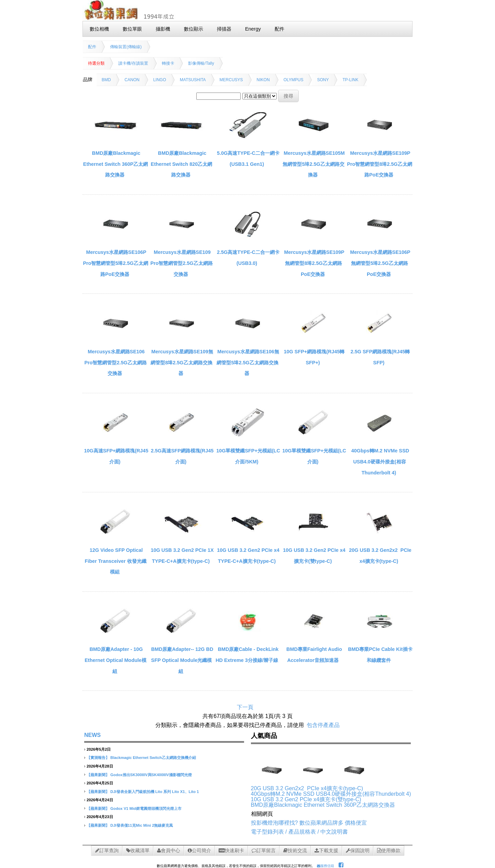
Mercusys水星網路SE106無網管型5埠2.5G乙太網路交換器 (248, 362)
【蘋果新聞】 (98, 775)
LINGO (160, 80)
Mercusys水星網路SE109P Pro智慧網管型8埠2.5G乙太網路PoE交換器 (379, 164)
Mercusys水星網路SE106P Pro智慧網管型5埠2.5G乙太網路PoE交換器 (115, 263)
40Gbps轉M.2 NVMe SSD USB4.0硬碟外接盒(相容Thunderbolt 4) (380, 462)
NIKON (263, 80)
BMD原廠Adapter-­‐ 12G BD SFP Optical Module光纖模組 (182, 660)
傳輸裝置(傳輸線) (126, 47)
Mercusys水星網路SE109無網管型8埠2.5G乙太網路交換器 (182, 362)
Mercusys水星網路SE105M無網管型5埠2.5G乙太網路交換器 (313, 164)
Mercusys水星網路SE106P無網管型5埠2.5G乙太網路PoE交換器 (380, 263)
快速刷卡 (231, 850)
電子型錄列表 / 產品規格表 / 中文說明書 (300, 832)
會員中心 (169, 850)
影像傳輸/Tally (201, 63)
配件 (92, 47)
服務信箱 (326, 866)
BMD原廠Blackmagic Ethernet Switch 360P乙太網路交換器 (115, 164)
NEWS (92, 735)
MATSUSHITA (193, 80)
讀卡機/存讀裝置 (133, 63)
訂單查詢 (107, 850)
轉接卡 (168, 63)
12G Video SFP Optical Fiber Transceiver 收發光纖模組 (115, 561)
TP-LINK (350, 80)
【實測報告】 (98, 758)
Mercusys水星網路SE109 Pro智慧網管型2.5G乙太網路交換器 (181, 263)
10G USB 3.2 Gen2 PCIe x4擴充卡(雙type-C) (306, 799)
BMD (106, 80)
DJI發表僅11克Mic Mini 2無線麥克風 (142, 825)
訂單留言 (264, 850)
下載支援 (326, 850)
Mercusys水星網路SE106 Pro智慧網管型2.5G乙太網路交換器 (115, 362)
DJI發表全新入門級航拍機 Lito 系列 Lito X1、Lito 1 (155, 792)
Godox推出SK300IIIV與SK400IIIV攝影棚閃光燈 (151, 775)
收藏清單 (138, 850)
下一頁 (245, 707)
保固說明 (358, 850)
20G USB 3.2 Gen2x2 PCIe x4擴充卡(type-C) (307, 788)
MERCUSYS (231, 80)
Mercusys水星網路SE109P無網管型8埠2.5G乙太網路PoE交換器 (314, 263)
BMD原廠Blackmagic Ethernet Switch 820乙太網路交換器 (182, 164)
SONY (323, 80)
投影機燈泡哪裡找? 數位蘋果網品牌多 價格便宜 (309, 823)
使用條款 (389, 850)
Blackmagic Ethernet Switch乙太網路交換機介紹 (153, 758)
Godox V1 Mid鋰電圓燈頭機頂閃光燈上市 (146, 808)
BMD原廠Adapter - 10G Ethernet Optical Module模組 (115, 660)
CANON (132, 80)
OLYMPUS (294, 80)
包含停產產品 (323, 725)
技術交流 (295, 850)
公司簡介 (199, 850)
